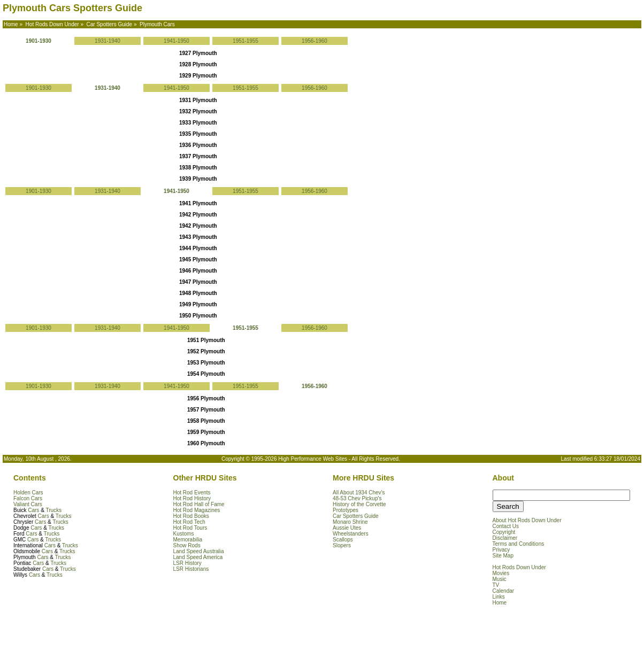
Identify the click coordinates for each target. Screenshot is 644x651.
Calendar (504, 591)
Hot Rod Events (192, 493)
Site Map (503, 556)
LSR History (187, 563)
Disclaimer (505, 538)
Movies (501, 573)
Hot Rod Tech (189, 522)
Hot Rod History (192, 498)
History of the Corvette (359, 504)
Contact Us (506, 526)
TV (496, 585)
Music (500, 579)
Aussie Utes (347, 528)
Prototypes (346, 510)
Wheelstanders (351, 534)
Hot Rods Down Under (519, 567)
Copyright (504, 532)
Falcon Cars (28, 498)
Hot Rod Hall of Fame (199, 504)
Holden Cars (28, 493)
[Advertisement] (128, 632)
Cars (33, 510)
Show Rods (187, 545)
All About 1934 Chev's (359, 493)
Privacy (501, 550)
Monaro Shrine (350, 522)
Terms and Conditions (519, 544)
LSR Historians (191, 569)
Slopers (342, 545)
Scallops (343, 540)
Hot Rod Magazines (197, 510)
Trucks (53, 510)
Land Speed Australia (199, 551)
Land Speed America (198, 557)
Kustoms (184, 534)
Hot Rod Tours (190, 528)
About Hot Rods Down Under (527, 520)
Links (499, 597)
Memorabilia (188, 540)
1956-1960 (315, 41)
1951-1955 (246, 41)
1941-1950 (177, 41)
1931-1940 (108, 41)
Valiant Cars (28, 504)
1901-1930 (39, 88)
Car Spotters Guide (356, 516)
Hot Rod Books (191, 516)
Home (500, 603)
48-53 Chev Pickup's (357, 498)
